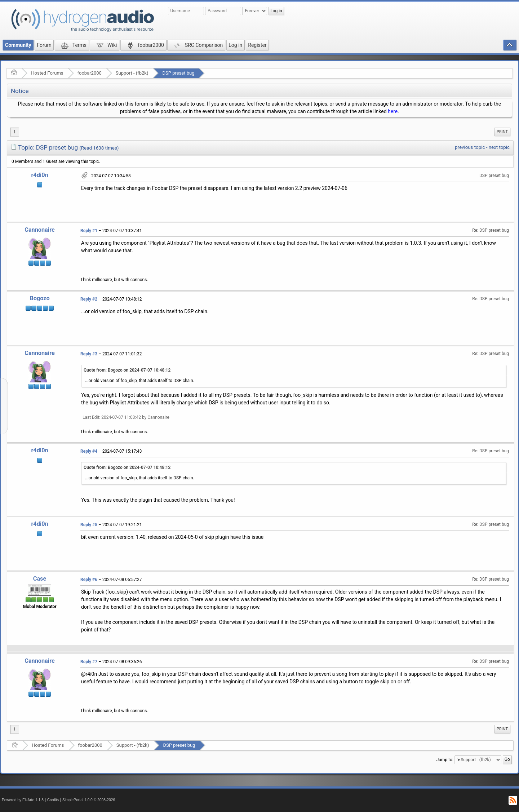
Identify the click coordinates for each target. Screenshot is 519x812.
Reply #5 (89, 525)
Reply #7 (89, 662)
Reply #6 (89, 580)
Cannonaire (39, 230)
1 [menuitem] (15, 132)
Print (502, 132)
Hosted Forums (47, 73)
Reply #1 (89, 231)
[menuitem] (502, 132)
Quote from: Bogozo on (127, 370)
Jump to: (445, 760)
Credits (53, 800)
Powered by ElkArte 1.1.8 (23, 800)
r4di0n (39, 175)
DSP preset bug (178, 73)
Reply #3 (89, 354)
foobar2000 (90, 73)
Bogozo (39, 298)
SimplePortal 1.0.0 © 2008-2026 (89, 800)
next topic (499, 147)
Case (40, 579)
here (393, 111)
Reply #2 (89, 299)
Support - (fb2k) (132, 73)
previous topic (470, 147)
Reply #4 (89, 451)
